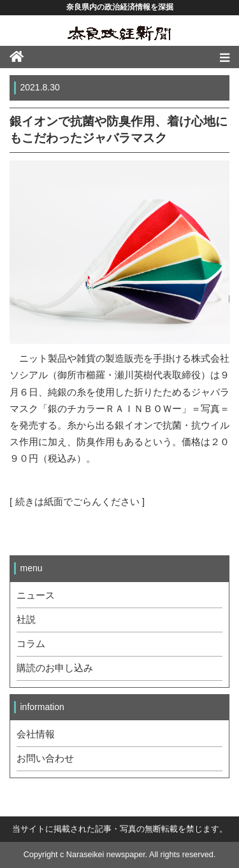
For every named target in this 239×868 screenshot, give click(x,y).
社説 (26, 620)
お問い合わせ (45, 758)
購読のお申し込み (55, 668)
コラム (31, 644)
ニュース (36, 595)
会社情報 (36, 734)
